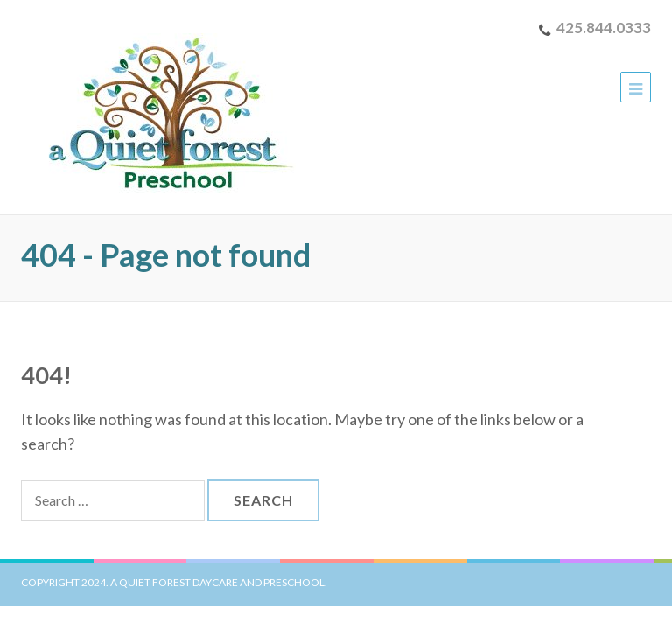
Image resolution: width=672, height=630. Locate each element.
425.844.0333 (604, 28)
